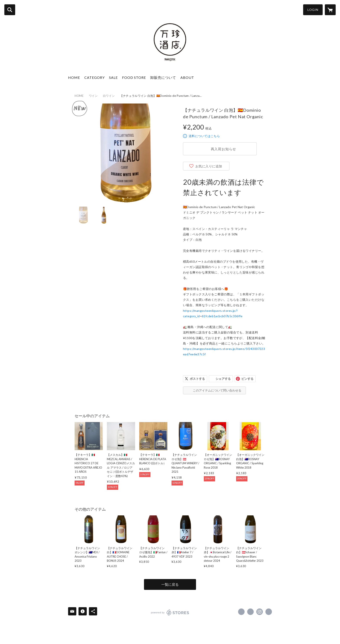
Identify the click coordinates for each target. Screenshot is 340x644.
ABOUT (187, 77)
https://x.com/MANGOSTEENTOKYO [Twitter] (250, 612)
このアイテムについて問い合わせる (217, 390)
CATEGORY (95, 77)
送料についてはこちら (204, 136)
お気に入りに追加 (209, 166)
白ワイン (109, 96)
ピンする (247, 379)
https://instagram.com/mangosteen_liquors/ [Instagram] (260, 612)
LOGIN (313, 10)
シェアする (223, 379)
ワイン (93, 96)
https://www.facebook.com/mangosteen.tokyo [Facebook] (241, 612)
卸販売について (163, 77)
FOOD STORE (134, 77)
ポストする (197, 379)
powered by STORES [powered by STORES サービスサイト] (170, 612)
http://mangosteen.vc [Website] (269, 612)
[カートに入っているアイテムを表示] (330, 10)
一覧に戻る (170, 584)
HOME (74, 77)
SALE (113, 77)
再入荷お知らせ (224, 149)
